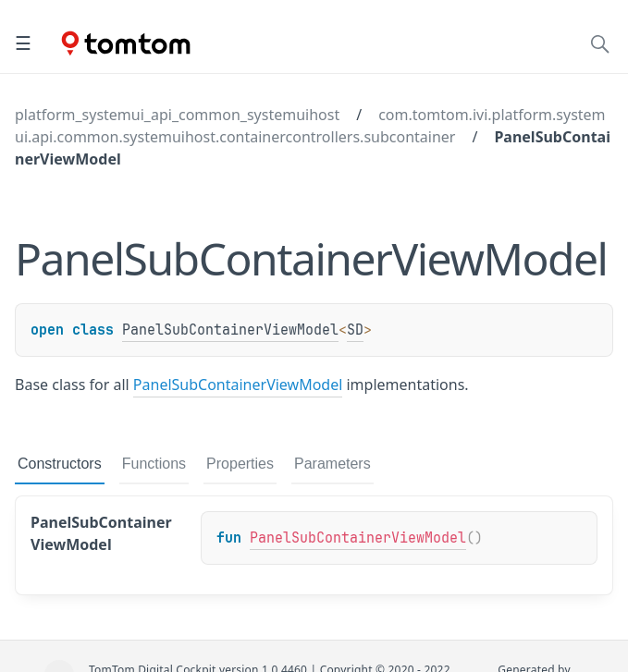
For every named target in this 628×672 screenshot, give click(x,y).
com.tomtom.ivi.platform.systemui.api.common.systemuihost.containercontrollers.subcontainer (310, 126)
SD (355, 330)
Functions (154, 464)
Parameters (332, 464)
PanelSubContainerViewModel (230, 330)
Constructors (60, 464)
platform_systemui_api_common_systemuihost (177, 115)
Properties (240, 464)
